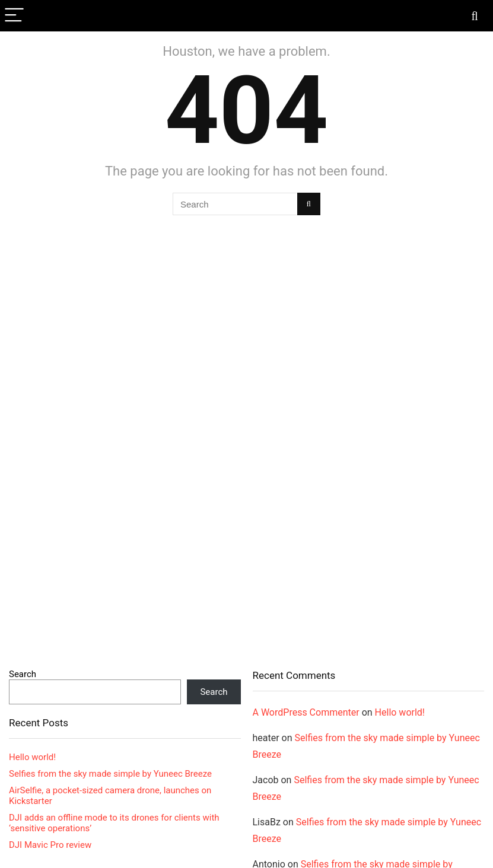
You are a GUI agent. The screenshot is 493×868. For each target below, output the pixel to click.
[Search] (475, 16)
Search (23, 674)
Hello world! (32, 757)
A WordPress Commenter (306, 712)
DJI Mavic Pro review (50, 845)
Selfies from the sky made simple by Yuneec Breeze (110, 774)
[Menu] (14, 16)
